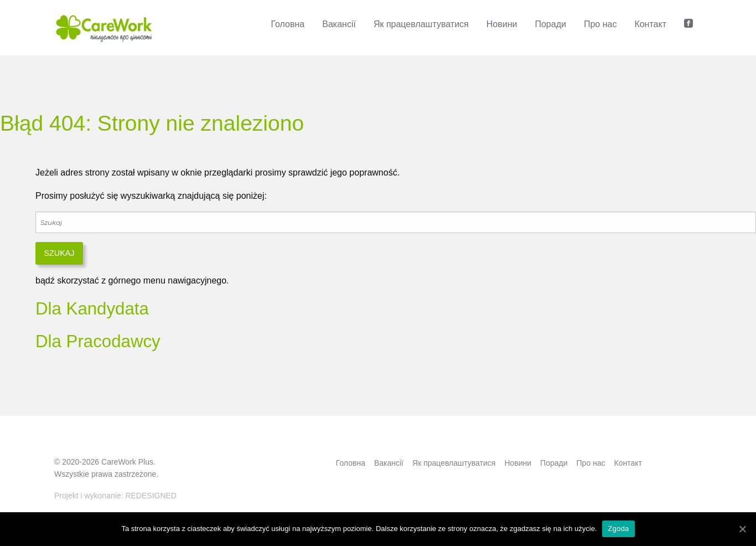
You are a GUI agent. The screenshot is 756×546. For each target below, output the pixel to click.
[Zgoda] (742, 529)
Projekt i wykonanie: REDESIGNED (115, 496)
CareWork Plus (127, 462)
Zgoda (618, 529)
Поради (550, 24)
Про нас (600, 24)
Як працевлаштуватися (421, 24)
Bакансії (339, 24)
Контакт (650, 24)
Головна (288, 24)
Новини (502, 24)
